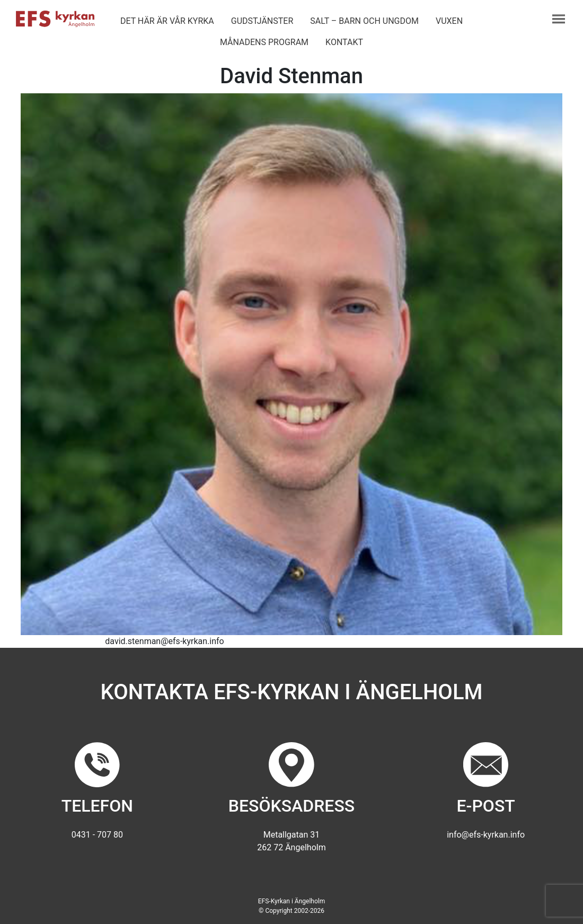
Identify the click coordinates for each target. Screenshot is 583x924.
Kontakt (344, 42)
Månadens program (264, 42)
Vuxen (449, 21)
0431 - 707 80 (97, 835)
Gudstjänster (262, 21)
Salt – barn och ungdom (364, 21)
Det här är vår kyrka (167, 21)
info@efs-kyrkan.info (486, 835)
